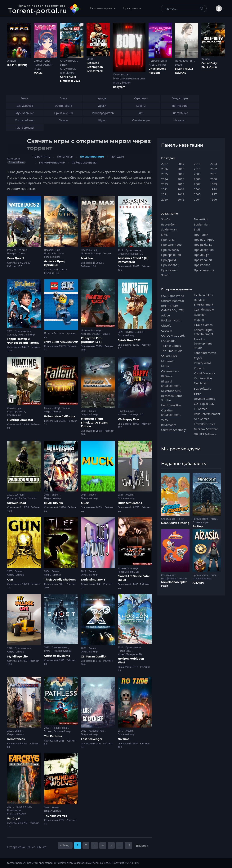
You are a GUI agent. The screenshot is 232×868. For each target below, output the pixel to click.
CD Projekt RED (204, 404)
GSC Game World (173, 296)
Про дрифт (169, 260)
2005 (10, 571)
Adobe (165, 315)
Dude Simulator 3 (93, 580)
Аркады (12, 335)
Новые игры (125, 651)
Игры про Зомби (17, 498)
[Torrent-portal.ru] (44, 8)
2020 (10, 648)
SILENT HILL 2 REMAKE (184, 71)
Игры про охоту (16, 412)
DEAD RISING (54, 503)
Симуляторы (42, 61)
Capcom (167, 330)
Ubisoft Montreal (172, 301)
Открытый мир (26, 335)
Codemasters (170, 371)
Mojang (199, 320)
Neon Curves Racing (175, 523)
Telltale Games (171, 346)
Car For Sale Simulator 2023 (70, 79)
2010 (197, 169)
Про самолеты (204, 270)
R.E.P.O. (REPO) (17, 65)
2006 (84, 411)
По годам (117, 157)
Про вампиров (171, 244)
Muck (85, 503)
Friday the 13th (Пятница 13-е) (91, 340)
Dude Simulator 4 (130, 503)
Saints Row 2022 (129, 340)
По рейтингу (41, 157)
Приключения (43, 65)
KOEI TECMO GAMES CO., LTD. (172, 308)
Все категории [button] (101, 8)
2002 (214, 169)
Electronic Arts (203, 295)
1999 (214, 184)
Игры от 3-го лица (18, 250)
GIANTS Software (205, 434)
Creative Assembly (173, 430)
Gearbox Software (206, 429)
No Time (124, 739)
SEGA (197, 393)
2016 (47, 495)
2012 (181, 199)
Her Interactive (171, 405)
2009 (197, 174)
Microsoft (167, 361)
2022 (121, 332)
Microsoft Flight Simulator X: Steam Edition (94, 422)
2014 (181, 189)
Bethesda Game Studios (172, 398)
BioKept (198, 526)
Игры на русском (62, 651)
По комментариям (52, 163)
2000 (214, 179)
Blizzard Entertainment (171, 383)
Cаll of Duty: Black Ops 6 (210, 65)
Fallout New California (60, 416)
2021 (84, 495)
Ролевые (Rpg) (52, 257)
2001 (10, 331)
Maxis (165, 366)
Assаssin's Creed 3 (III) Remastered (133, 260)
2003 (214, 164)
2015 (181, 184)
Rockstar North (171, 320)
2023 (164, 184)
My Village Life (18, 657)
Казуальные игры (202, 579)
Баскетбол (168, 224)
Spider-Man (169, 229)
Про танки (168, 240)
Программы (132, 8)
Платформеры (169, 579)
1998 (214, 189)
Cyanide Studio (204, 309)
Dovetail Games (204, 399)
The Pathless (53, 736)
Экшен (12, 61)
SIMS (164, 235)
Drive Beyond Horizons (157, 71)
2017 (181, 174)
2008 (84, 648)
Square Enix (169, 356)
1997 (214, 194)
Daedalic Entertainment (204, 302)
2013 (47, 807)
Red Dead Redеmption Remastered (95, 67)
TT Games (201, 409)
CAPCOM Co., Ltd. (173, 335)
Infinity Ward (202, 363)
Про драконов (171, 255)
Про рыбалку (170, 250)
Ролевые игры (201, 522)
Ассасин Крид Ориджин (54, 263)
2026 (164, 169)
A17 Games (201, 419)
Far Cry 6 (13, 818)
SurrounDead (17, 503)
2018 (181, 169)
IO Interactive (203, 378)
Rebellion (200, 315)
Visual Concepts (204, 373)
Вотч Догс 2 (16, 258)
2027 (164, 164)
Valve (165, 420)
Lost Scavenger (92, 739)
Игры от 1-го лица (128, 414)
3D (142, 254)
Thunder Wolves (56, 816)
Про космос (169, 270)
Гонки (162, 65)
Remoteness (16, 739)
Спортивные (14, 415)
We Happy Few (128, 419)
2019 (121, 250)
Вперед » (142, 846)
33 (128, 845)
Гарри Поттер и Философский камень (23, 341)
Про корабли (170, 265)
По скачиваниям (92, 157)
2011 (197, 164)
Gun (10, 580)
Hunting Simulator (20, 420)
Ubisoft (166, 325)
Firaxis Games (203, 325)
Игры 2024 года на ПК (130, 654)
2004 (47, 571)
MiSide (38, 73)
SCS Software (203, 388)
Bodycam (119, 87)
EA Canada (168, 341)
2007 (197, 184)
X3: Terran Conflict (94, 657)
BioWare (167, 376)
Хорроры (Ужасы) (91, 334)
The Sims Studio (172, 351)
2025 (164, 174)
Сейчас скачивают (85, 163)
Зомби (166, 219)
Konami (199, 368)
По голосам (65, 157)
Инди (37, 69)
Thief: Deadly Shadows (60, 580)
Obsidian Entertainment (171, 412)
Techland (200, 383)
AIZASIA (198, 583)
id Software (169, 425)
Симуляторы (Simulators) (68, 71)
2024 (121, 647)
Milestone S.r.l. (171, 391)
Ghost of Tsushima (57, 656)
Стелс (48, 651)
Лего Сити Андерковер (61, 342)
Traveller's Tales (205, 424)
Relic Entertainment (207, 414)
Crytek (198, 358)
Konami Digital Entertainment (204, 332)
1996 (214, 199)
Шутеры (12, 253)
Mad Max (87, 258)
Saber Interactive (205, 353)
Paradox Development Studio (203, 343)
